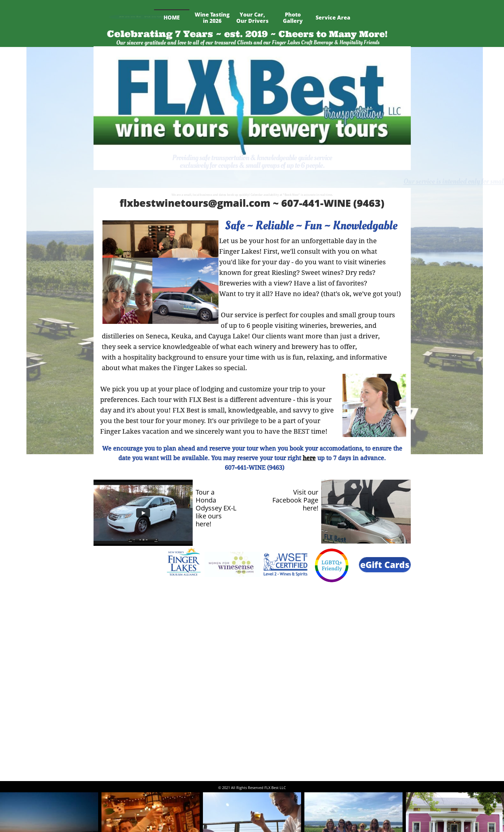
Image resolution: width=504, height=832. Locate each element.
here (309, 458)
